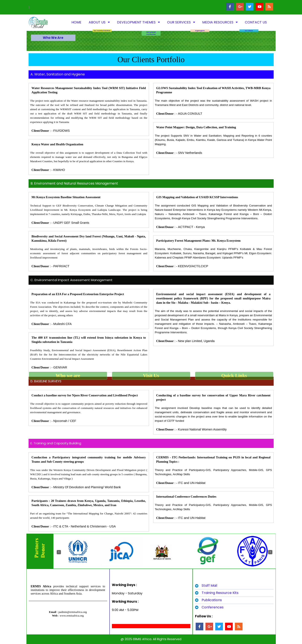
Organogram (200, 16)
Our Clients (249, 16)
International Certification (151, 19)
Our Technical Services (102, 16)
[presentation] (59, 552)
